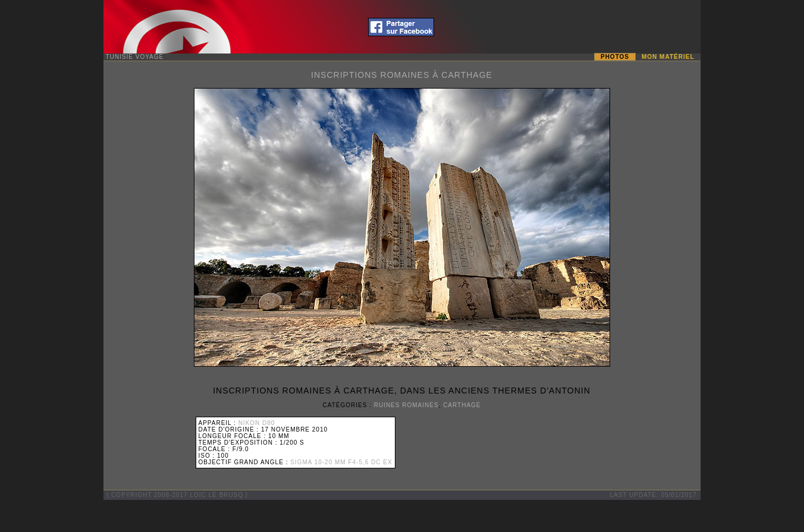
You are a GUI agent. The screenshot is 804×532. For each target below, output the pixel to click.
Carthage (462, 405)
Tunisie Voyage (135, 57)
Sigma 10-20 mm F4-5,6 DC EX (341, 462)
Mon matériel (668, 57)
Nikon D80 (257, 423)
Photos (615, 57)
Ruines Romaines (406, 405)
